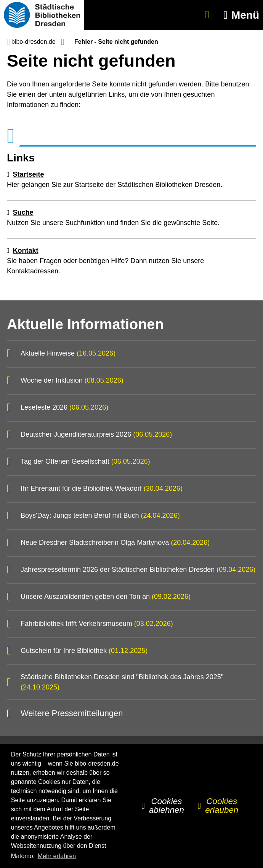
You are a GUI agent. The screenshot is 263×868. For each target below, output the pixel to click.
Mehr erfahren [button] (57, 856)
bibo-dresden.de (34, 42)
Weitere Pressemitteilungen (72, 713)
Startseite (29, 174)
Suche (23, 212)
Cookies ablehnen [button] (167, 805)
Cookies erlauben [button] (222, 805)
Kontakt (26, 251)
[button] (240, 15)
